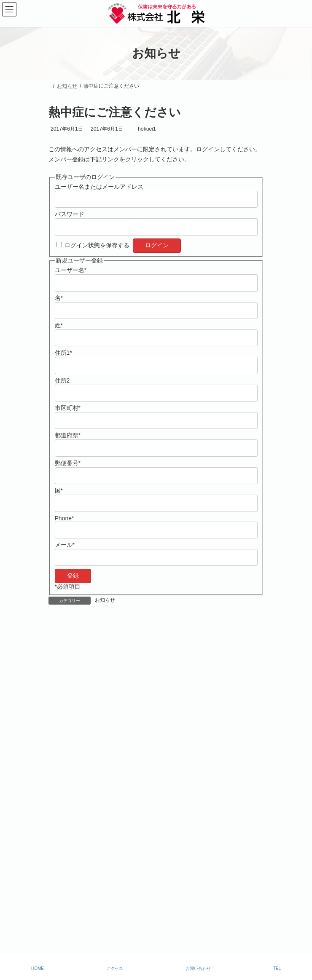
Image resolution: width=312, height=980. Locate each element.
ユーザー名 (71, 270)
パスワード (70, 214)
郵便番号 (68, 463)
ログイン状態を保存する (97, 245)
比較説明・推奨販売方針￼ (79, 887)
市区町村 (68, 408)
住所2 (62, 380)
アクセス (115, 968)
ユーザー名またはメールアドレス (99, 187)
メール (65, 545)
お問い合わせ (198, 968)
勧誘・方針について (71, 902)
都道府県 (68, 435)
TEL (277, 968)
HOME (38, 968)
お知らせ (105, 600)
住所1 (63, 353)
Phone (65, 518)
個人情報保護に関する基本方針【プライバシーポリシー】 (114, 918)
